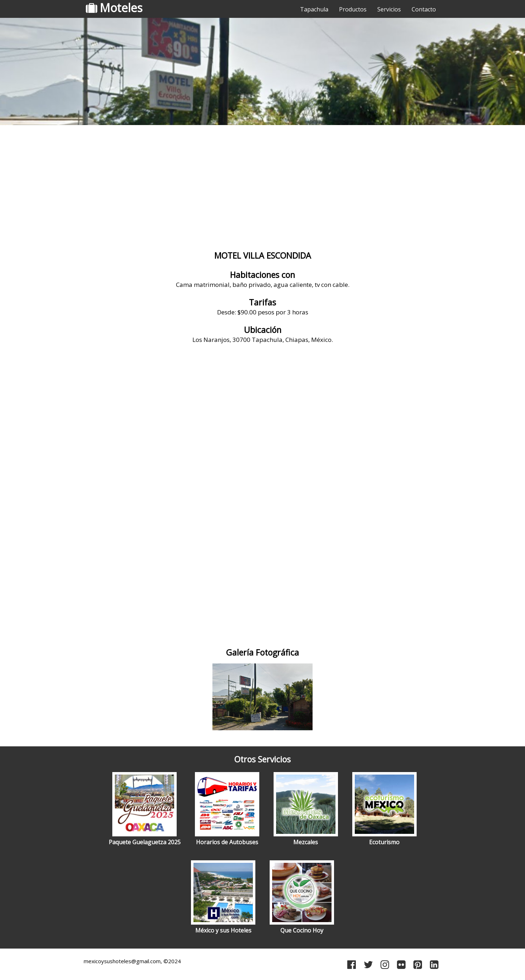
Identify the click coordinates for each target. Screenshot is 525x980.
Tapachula (314, 9)
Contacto (424, 9)
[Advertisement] (262, 184)
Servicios (389, 9)
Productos (353, 9)
